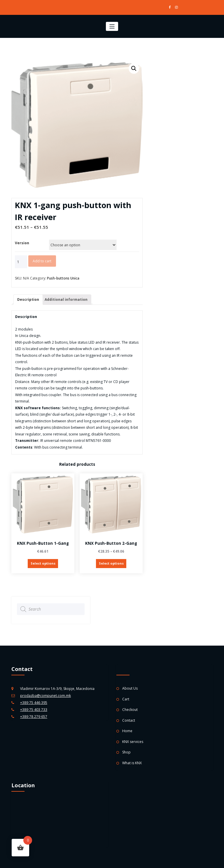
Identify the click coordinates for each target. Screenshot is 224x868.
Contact (129, 720)
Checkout (130, 710)
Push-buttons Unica (63, 278)
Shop (126, 752)
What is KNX (132, 763)
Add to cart (42, 261)
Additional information (66, 299)
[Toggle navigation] (112, 26)
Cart (126, 699)
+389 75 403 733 (34, 710)
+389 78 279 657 (34, 717)
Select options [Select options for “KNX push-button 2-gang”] (111, 563)
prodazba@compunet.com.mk (45, 696)
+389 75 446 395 (34, 703)
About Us (130, 688)
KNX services (133, 742)
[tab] (28, 300)
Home (127, 731)
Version (22, 243)
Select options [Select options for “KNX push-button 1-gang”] (43, 563)
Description (28, 299)
